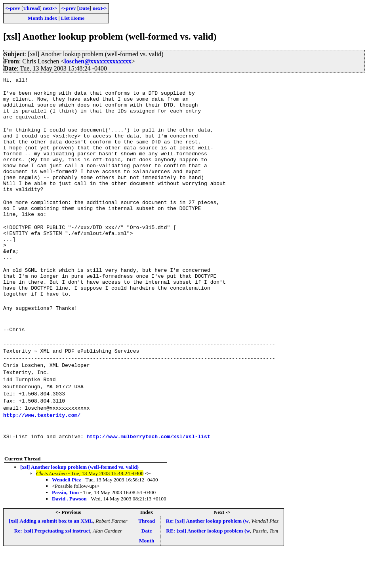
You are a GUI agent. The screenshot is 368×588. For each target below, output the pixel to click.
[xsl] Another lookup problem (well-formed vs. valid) (79, 503)
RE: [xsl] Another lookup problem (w (208, 566)
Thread (31, 8)
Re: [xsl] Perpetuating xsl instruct (52, 566)
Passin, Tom (65, 528)
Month (147, 576)
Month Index (42, 18)
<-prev (13, 8)
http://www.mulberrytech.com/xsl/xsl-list (149, 472)
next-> (50, 8)
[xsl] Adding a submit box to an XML (51, 556)
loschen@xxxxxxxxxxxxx (98, 61)
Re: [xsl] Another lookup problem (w (207, 556)
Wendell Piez (67, 515)
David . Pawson (69, 534)
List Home (73, 18)
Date (84, 8)
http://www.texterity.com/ (42, 451)
